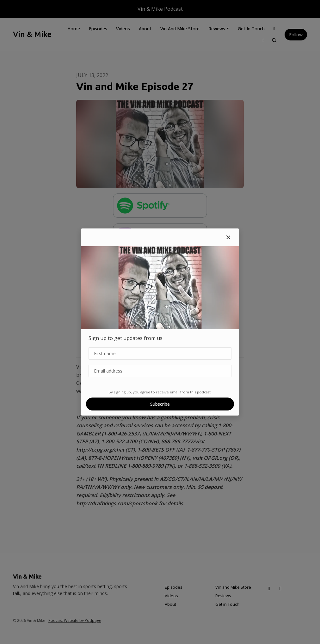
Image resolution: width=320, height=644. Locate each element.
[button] (228, 237)
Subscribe (160, 404)
